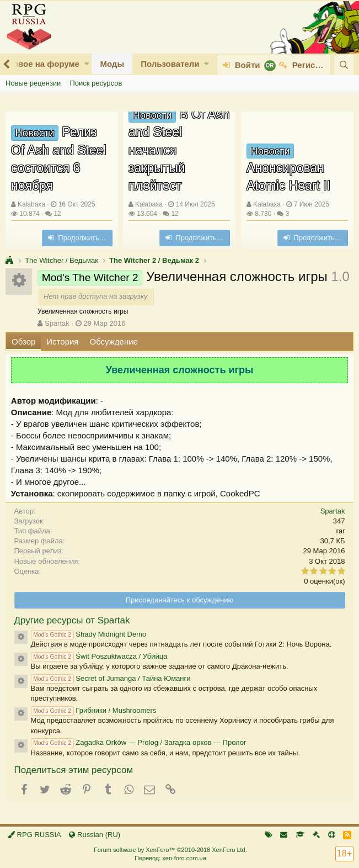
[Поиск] (344, 65)
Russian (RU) (95, 835)
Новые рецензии (33, 83)
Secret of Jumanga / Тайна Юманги (111, 678)
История (62, 342)
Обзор (23, 342)
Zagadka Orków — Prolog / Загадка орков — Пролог (139, 742)
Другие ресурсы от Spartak (72, 620)
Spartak (57, 323)
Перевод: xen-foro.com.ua (170, 858)
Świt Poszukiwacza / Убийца (99, 656)
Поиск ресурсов (96, 83)
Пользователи (170, 64)
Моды (112, 64)
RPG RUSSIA (34, 835)
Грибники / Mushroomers (94, 710)
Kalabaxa (31, 204)
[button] (87, 64)
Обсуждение (114, 342)
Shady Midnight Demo (89, 634)
